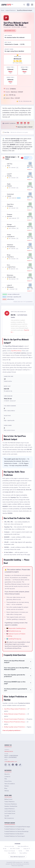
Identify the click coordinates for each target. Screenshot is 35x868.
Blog (6, 788)
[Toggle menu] (32, 5)
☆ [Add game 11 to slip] (6, 267)
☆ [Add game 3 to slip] (6, 186)
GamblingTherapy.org (15, 639)
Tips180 (7, 816)
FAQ (6, 779)
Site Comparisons (9, 818)
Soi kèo (20, 851)
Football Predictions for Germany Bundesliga (16, 831)
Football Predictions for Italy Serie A (14, 834)
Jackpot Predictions (11, 10)
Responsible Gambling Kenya (17, 628)
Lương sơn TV (27, 849)
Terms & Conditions (10, 784)
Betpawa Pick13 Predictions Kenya (14, 722)
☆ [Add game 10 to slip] (6, 257)
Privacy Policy (8, 781)
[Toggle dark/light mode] (28, 5)
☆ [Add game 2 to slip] (6, 176)
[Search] (24, 5)
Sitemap (7, 791)
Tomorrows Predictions (11, 804)
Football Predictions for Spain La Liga (14, 829)
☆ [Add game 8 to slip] (6, 237)
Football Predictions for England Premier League (17, 827)
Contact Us (7, 777)
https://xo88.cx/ (23, 853)
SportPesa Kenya (16, 351)
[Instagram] (6, 765)
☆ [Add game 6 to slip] (6, 217)
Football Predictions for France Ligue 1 (15, 836)
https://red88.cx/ (12, 853)
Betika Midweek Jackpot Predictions (15, 714)
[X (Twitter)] (10, 765)
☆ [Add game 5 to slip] (6, 206)
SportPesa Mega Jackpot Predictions (15, 709)
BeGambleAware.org (15, 631)
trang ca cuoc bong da (10, 851)
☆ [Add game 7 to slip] (6, 227)
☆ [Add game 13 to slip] (6, 287)
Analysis (30, 169)
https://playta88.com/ (23, 846)
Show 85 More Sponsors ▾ (17, 857)
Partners (7, 786)
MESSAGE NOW (9, 751)
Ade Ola (13, 315)
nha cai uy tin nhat (9, 846)
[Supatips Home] (7, 5)
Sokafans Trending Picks (11, 806)
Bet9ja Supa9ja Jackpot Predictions (15, 727)
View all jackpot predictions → (12, 730)
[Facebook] (13, 765)
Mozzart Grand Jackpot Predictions (14, 719)
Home (3, 10)
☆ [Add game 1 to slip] (6, 166)
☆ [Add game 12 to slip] (6, 277)
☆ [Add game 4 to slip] (6, 196)
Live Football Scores (10, 811)
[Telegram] (17, 765)
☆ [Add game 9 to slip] (6, 247)
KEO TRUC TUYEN (15, 849)
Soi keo (5, 849)
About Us (7, 774)
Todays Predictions (10, 802)
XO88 (27, 851)
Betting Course (8, 799)
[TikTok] (21, 765)
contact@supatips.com (11, 762)
